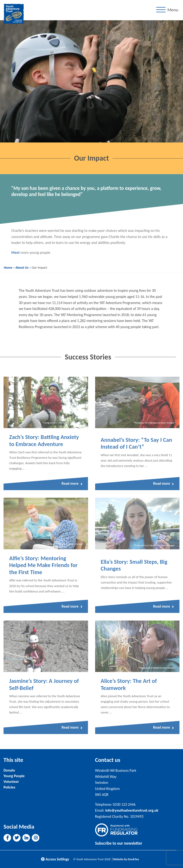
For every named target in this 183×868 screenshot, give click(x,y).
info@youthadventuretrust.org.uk (132, 810)
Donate (9, 770)
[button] (7, 838)
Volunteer (11, 782)
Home (8, 267)
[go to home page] (14, 13)
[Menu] (168, 10)
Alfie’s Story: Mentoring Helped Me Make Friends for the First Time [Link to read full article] (43, 565)
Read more (72, 484)
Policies (9, 787)
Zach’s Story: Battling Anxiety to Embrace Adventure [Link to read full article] (44, 441)
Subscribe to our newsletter (119, 843)
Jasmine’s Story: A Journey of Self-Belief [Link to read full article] (44, 684)
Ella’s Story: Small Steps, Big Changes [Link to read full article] (134, 565)
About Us (22, 267)
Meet (16, 252)
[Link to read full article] (46, 402)
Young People (14, 776)
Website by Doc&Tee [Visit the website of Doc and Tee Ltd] (126, 859)
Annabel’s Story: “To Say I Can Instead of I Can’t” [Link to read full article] (136, 443)
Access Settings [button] (55, 859)
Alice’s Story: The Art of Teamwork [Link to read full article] (129, 684)
